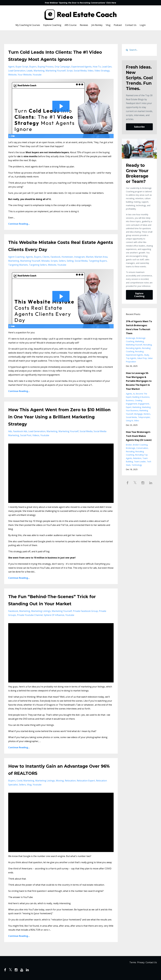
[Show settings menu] (106, 136)
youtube (37, 75)
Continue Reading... (19, 224)
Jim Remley (97, 25)
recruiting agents (133, 348)
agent (11, 67)
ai (134, 394)
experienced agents (81, 67)
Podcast (118, 25)
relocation (70, 781)
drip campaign (62, 67)
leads (30, 71)
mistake (45, 261)
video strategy (102, 71)
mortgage (138, 414)
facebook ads (20, 431)
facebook (55, 257)
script (70, 71)
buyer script (22, 67)
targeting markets (18, 265)
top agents (131, 358)
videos (36, 435)
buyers (33, 67)
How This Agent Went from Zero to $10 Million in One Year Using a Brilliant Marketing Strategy (59, 416)
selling (70, 261)
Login (143, 25)
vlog (29, 785)
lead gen (107, 67)
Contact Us (131, 25)
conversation (142, 448)
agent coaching (16, 257)
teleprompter (144, 417)
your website (25, 75)
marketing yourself (56, 71)
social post (26, 435)
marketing (39, 71)
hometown (67, 257)
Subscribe (139, 127)
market (90, 257)
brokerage (131, 338)
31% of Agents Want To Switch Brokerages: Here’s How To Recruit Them (139, 327)
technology (137, 465)
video (91, 71)
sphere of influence (54, 615)
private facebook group (85, 611)
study (147, 355)
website (12, 75)
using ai (129, 421)
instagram (79, 257)
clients (46, 257)
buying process (46, 67)
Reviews (84, 25)
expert (129, 407)
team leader (140, 462)
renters (147, 414)
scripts (54, 261)
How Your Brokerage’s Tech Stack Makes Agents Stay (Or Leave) (139, 436)
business (130, 400)
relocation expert (86, 781)
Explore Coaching (52, 25)
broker (129, 445)
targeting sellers (38, 265)
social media (80, 71)
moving (60, 781)
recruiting (147, 345)
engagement (144, 404)
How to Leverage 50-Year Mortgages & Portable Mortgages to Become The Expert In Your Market (139, 381)
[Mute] (100, 136)
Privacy (139, 963)
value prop (142, 358)
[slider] (58, 136)
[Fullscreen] (111, 136)
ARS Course (71, 25)
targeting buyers (98, 261)
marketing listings (41, 611)
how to (97, 67)
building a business (141, 397)
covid (19, 781)
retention (137, 458)
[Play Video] (11, 136)
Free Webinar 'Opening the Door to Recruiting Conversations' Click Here (80, 3)
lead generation (17, 71)
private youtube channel (30, 615)
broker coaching (140, 445)
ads (10, 431)
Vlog (108, 25)
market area (101, 257)
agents (29, 257)
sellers (62, 261)
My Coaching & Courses (28, 25)
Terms (128, 963)
